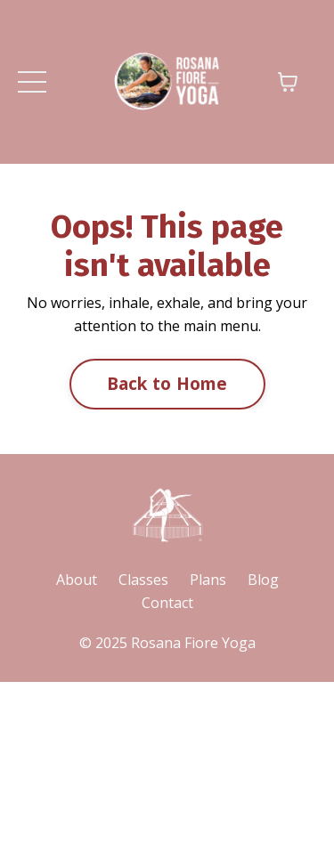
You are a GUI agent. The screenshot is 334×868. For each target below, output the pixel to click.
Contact (167, 603)
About (77, 580)
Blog (263, 580)
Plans (208, 580)
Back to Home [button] (167, 383)
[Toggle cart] (288, 82)
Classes (143, 580)
